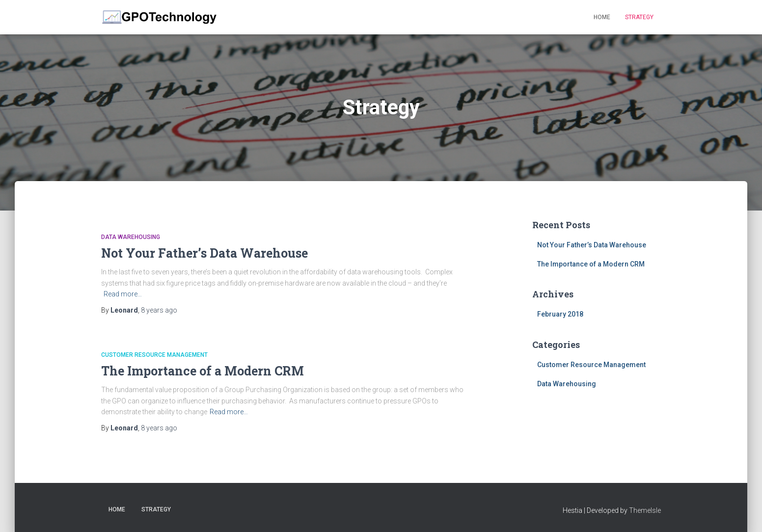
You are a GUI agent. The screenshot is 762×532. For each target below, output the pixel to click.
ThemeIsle (645, 510)
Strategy (639, 17)
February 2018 (560, 314)
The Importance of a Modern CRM (203, 371)
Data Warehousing (131, 237)
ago (159, 310)
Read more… (123, 294)
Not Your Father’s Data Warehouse (204, 253)
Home (602, 17)
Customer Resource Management (154, 355)
